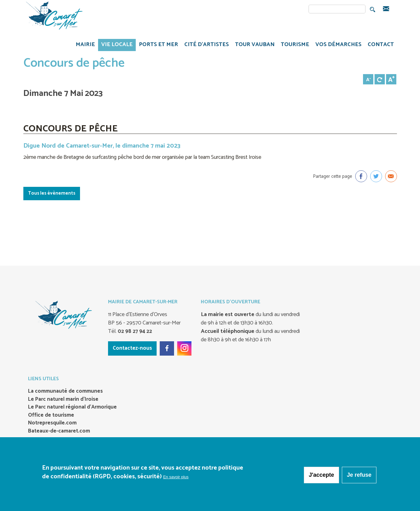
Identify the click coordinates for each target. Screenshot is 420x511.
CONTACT (381, 45)
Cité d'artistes (207, 45)
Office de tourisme (51, 415)
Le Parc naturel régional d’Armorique (72, 407)
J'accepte (321, 476)
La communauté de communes (65, 391)
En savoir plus (176, 478)
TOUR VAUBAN (253, 45)
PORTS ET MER (157, 45)
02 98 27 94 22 (134, 331)
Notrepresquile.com (52, 423)
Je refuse (359, 476)
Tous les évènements (52, 193)
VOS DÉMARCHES (337, 45)
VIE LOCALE (115, 45)
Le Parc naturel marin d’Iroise (63, 400)
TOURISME (293, 45)
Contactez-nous (132, 348)
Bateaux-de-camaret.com (59, 431)
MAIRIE (84, 45)
